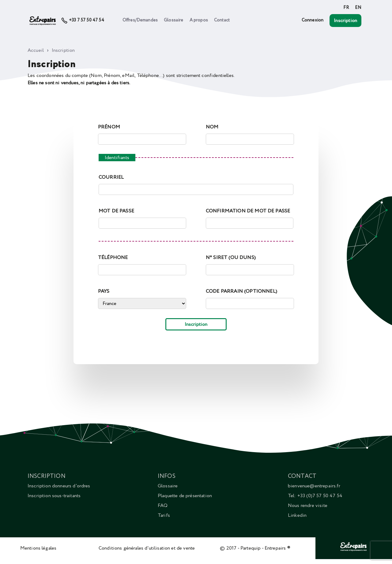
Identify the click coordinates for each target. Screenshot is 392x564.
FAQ (163, 505)
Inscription (345, 21)
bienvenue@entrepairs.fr (314, 486)
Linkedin (297, 515)
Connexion (313, 20)
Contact (222, 20)
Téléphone (113, 257)
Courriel (111, 177)
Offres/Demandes (140, 20)
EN (358, 8)
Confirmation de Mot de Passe (248, 211)
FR (346, 8)
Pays (104, 291)
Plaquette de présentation (185, 496)
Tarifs (164, 515)
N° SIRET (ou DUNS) (231, 257)
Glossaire (173, 20)
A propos (199, 20)
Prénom (109, 127)
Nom (212, 127)
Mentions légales (38, 548)
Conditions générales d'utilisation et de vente (147, 548)
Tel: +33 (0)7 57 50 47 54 (315, 496)
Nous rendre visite (308, 505)
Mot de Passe (116, 211)
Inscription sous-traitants (54, 496)
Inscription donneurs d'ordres (59, 486)
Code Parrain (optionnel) (241, 291)
